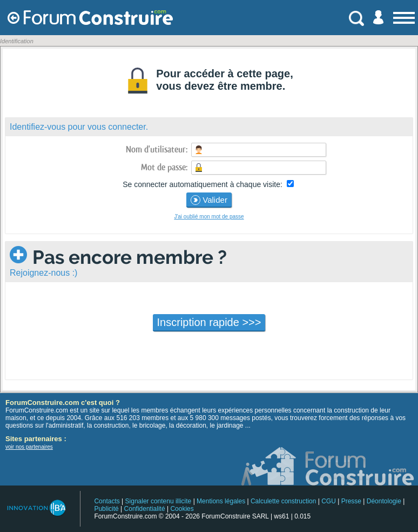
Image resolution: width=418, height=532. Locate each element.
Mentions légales (221, 501)
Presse (351, 501)
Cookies (182, 509)
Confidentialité (145, 509)
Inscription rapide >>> (209, 322)
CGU (329, 501)
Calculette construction (283, 501)
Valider (209, 200)
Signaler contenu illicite (159, 501)
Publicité (106, 509)
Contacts (107, 501)
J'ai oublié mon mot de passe (209, 217)
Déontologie (384, 501)
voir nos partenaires (29, 447)
